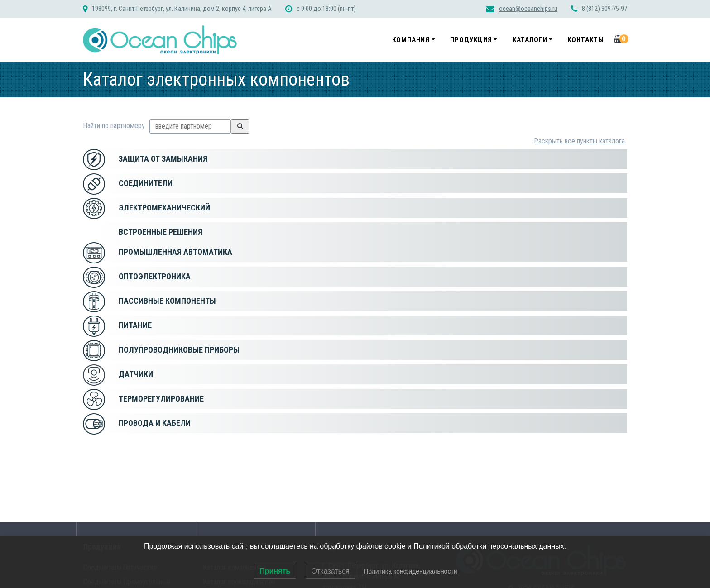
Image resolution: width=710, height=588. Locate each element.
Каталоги (530, 40)
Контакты (586, 40)
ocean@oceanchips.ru (528, 9)
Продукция (471, 40)
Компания (411, 40)
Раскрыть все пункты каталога (579, 141)
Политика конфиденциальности (410, 571)
